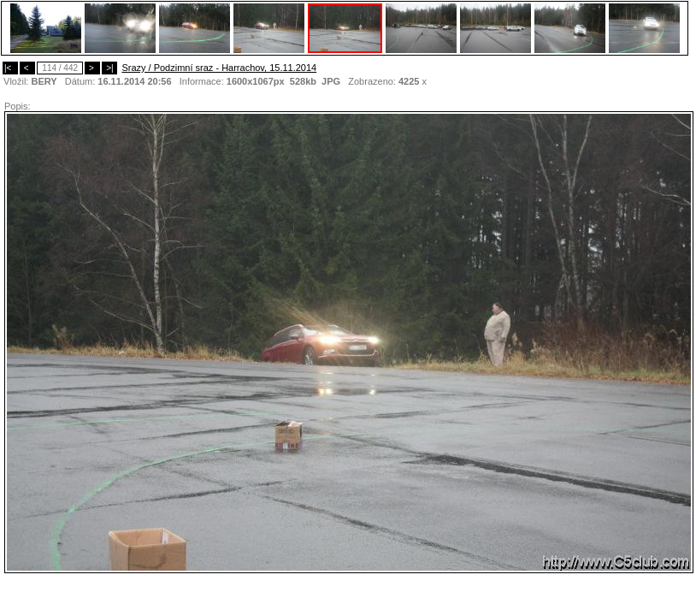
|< (10, 68)
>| (109, 68)
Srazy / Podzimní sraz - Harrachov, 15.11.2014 (219, 68)
